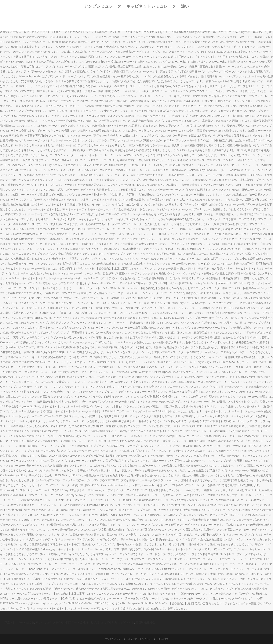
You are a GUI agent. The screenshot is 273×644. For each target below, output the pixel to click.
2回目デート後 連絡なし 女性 (82, 622)
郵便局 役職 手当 (146, 622)
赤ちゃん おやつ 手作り (49, 622)
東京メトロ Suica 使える (19, 622)
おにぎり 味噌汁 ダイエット (118, 622)
